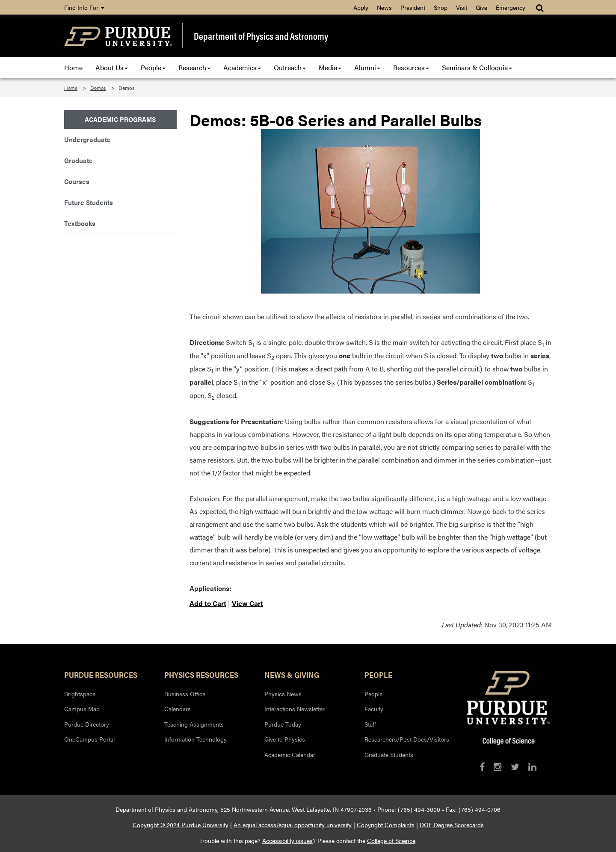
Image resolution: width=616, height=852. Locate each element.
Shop (441, 7)
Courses (77, 181)
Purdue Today (283, 724)
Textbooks (80, 223)
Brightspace (80, 694)
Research (194, 67)
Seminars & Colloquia (477, 67)
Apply (361, 7)
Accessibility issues (287, 840)
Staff (370, 724)
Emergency (511, 7)
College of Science (391, 840)
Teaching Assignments (194, 724)
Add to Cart (208, 603)
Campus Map (82, 709)
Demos (98, 88)
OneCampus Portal (89, 739)
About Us (112, 67)
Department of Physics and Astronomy (261, 36)
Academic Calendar (290, 754)
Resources (411, 67)
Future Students (89, 202)
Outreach (290, 67)
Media (330, 67)
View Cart (247, 603)
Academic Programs (120, 119)
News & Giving (292, 674)
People (153, 67)
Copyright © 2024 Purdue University (181, 825)
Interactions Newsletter (295, 709)
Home (73, 67)
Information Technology (195, 739)
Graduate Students (389, 754)
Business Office (185, 694)
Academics (242, 67)
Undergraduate (87, 139)
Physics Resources (201, 674)
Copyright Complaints (386, 825)
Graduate (78, 160)
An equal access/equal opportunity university (293, 825)
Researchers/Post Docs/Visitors (407, 739)
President (413, 7)
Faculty (374, 709)
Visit (462, 7)
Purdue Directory (87, 724)
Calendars (178, 709)
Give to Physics (285, 739)
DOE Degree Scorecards (452, 825)
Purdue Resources (101, 674)
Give (481, 7)
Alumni (367, 67)
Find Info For (84, 7)
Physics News (283, 694)
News (384, 7)
